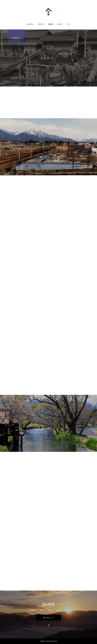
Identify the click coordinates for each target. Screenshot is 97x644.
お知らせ (60, 24)
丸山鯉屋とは (30, 24)
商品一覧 (41, 24)
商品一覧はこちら (48, 618)
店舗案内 (50, 24)
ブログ (69, 24)
